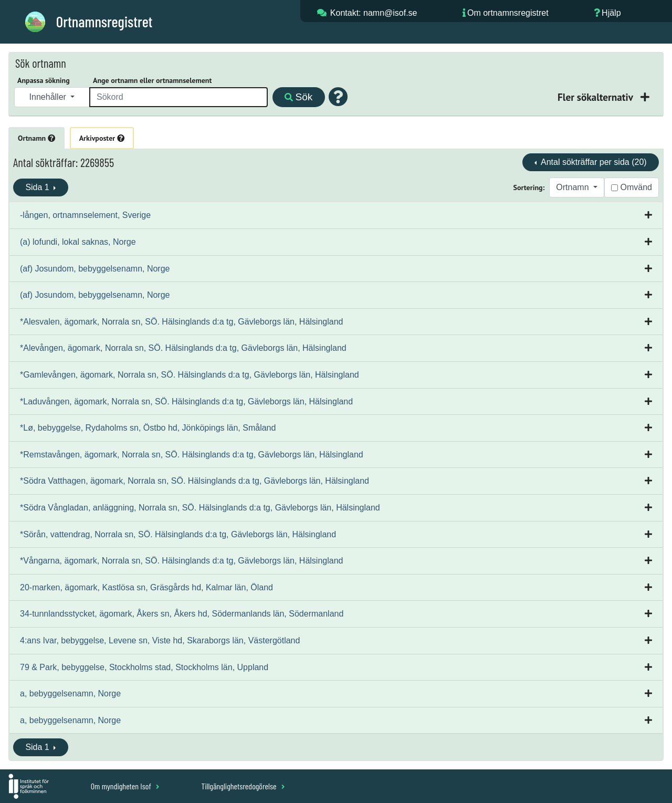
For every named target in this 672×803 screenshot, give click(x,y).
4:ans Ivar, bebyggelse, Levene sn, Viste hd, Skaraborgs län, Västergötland (160, 640)
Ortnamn (36, 138)
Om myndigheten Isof (125, 786)
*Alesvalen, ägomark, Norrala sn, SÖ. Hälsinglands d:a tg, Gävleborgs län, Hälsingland (181, 322)
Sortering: (529, 187)
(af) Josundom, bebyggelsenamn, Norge (95, 269)
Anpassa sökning (44, 80)
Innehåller (49, 97)
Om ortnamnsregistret (508, 13)
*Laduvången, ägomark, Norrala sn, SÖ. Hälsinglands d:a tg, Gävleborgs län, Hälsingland (186, 401)
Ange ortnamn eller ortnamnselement (152, 80)
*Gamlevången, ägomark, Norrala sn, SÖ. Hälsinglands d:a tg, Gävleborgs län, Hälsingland (190, 375)
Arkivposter (102, 138)
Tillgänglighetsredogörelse (243, 786)
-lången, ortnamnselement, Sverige (85, 215)
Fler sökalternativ (596, 97)
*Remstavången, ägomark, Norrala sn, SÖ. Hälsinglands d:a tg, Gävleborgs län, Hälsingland (192, 455)
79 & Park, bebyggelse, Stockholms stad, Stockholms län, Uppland (144, 667)
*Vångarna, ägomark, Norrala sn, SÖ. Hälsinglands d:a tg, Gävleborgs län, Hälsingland (181, 561)
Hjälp (611, 13)
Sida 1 (38, 187)
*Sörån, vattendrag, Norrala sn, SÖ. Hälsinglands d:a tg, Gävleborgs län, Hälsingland (178, 534)
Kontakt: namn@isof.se (374, 13)
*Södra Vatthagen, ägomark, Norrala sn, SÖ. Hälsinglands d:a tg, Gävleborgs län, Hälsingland (195, 481)
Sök (298, 97)
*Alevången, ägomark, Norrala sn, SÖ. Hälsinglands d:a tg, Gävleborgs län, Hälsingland (183, 348)
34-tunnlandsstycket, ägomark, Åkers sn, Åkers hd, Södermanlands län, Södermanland (182, 614)
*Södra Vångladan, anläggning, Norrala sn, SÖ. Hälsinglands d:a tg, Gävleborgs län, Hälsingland (200, 508)
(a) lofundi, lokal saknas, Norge (78, 242)
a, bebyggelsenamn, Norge (70, 693)
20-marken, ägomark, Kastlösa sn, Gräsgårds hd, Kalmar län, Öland (146, 587)
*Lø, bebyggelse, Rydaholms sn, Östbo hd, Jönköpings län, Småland (148, 428)
